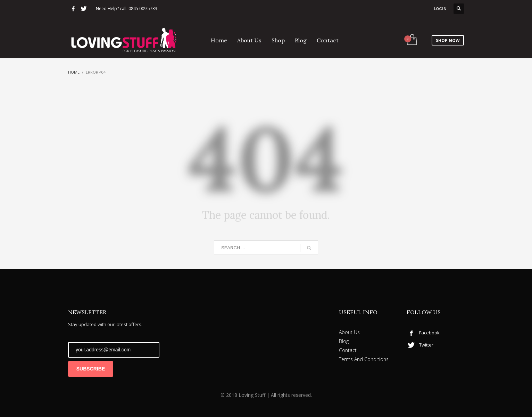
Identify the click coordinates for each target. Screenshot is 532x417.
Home (74, 72)
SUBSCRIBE (91, 369)
